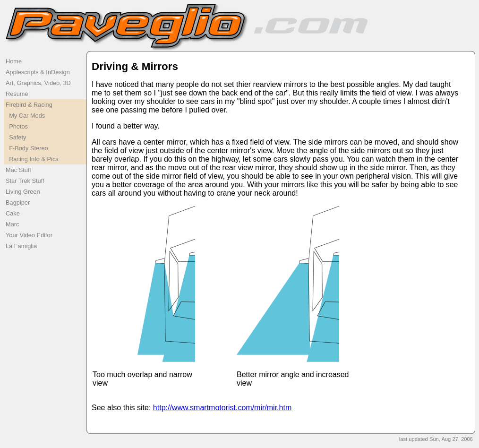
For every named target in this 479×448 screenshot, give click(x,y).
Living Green (23, 192)
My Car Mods (25, 116)
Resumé (17, 94)
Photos (17, 126)
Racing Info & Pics (32, 159)
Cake (13, 213)
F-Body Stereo (27, 148)
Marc (12, 224)
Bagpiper (18, 202)
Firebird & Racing (29, 105)
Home (14, 61)
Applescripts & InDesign (38, 72)
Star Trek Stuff (25, 181)
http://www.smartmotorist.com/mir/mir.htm (222, 408)
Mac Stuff (18, 170)
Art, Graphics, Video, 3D (38, 83)
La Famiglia (21, 246)
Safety (16, 137)
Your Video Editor (29, 235)
